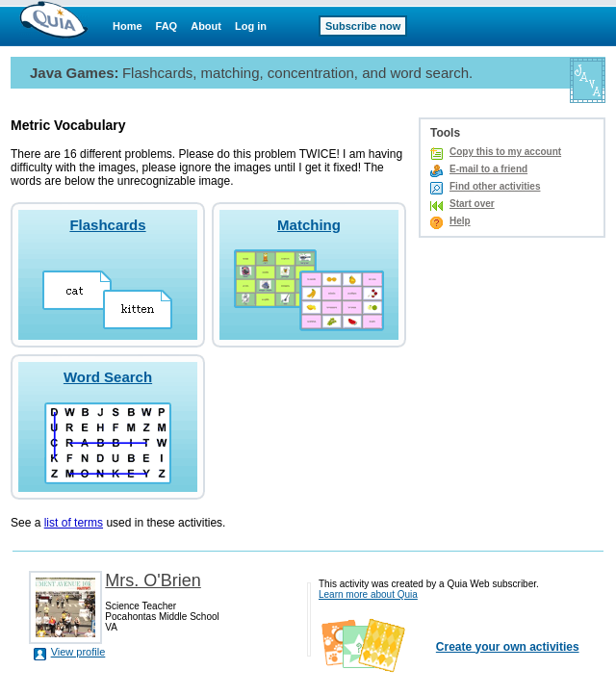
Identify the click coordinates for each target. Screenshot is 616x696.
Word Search (108, 377)
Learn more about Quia (368, 594)
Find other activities (495, 186)
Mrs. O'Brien (153, 580)
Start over (472, 204)
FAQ (167, 26)
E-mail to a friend (488, 169)
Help (460, 221)
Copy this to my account (505, 152)
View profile (78, 652)
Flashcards (107, 225)
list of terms (74, 523)
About (206, 26)
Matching (309, 225)
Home (128, 26)
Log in (251, 26)
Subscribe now (363, 26)
